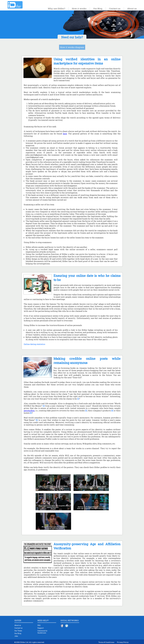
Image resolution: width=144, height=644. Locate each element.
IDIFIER (18, 620)
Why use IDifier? (56, 8)
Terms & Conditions (106, 642)
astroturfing (29, 411)
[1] (78, 399)
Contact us (115, 8)
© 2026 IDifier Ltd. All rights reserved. (29, 642)
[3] (86, 411)
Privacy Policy (123, 642)
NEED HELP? (43, 620)
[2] (44, 406)
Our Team (18, 631)
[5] (31, 413)
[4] (112, 411)
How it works (79, 8)
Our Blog (98, 8)
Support (41, 628)
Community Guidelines (42, 632)
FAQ (39, 625)
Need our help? (72, 37)
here (65, 134)
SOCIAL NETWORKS (70, 620)
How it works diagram (72, 47)
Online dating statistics (34, 344)
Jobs (16, 636)
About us (132, 8)
